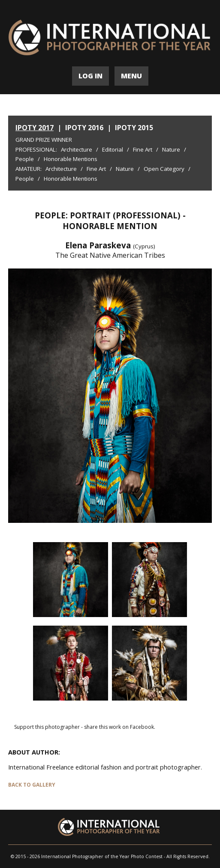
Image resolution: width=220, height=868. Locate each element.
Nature (171, 149)
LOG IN (90, 76)
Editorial (113, 149)
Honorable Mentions (71, 159)
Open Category (164, 169)
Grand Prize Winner (44, 140)
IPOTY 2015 (134, 128)
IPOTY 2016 (84, 128)
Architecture (77, 149)
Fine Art (143, 149)
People (25, 159)
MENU (131, 76)
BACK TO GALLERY (32, 785)
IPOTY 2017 (35, 128)
